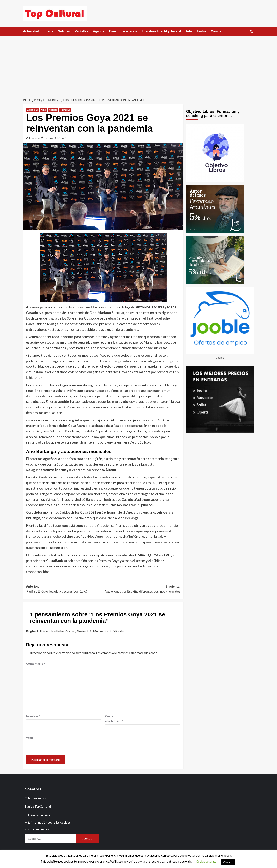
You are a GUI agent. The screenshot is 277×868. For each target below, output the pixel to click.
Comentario (36, 663)
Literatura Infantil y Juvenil (161, 31)
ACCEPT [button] (228, 862)
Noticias (64, 31)
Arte (189, 31)
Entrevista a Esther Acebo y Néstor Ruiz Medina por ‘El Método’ (82, 631)
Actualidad (31, 31)
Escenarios (129, 31)
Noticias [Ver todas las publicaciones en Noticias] (53, 110)
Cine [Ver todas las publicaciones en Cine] (43, 110)
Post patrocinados (37, 829)
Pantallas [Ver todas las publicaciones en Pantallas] (65, 110)
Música (216, 31)
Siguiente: (142, 589)
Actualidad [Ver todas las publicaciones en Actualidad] (33, 110)
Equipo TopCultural (38, 806)
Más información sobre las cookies (48, 822)
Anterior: (65, 589)
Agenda (99, 31)
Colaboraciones (35, 798)
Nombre (33, 716)
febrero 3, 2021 (53, 138)
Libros (48, 31)
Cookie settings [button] (206, 861)
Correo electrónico (114, 719)
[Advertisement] (138, 65)
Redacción (35, 138)
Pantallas (81, 31)
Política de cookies (37, 815)
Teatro (201, 31)
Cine (112, 31)
